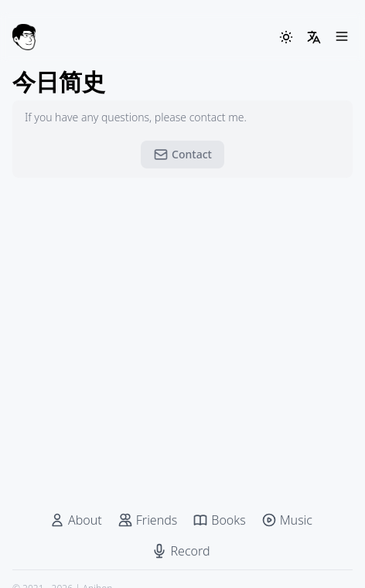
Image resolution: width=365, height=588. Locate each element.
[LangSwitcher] (314, 37)
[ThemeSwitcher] (286, 37)
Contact (182, 155)
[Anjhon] (24, 37)
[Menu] (342, 37)
